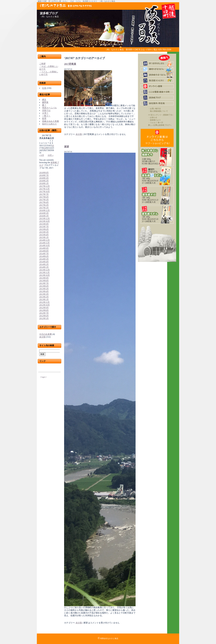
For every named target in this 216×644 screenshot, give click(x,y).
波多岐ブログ (49, 13)
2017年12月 (44, 186)
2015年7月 (44, 227)
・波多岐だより (154, 120)
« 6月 (42, 155)
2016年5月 (44, 213)
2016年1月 (44, 216)
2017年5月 (44, 200)
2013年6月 (44, 286)
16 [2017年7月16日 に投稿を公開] (53, 146)
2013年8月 (44, 281)
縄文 (44, 100)
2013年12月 (44, 270)
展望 (67, 147)
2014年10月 (44, 246)
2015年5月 (44, 232)
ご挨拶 (42, 64)
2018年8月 (44, 173)
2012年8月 (44, 310)
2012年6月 (44, 316)
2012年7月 (44, 313)
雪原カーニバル (49, 108)
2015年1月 (44, 237)
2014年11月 (44, 243)
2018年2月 (44, 181)
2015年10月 (44, 221)
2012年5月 (44, 318)
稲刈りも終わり (49, 124)
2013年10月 (44, 275)
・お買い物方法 (154, 109)
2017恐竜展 (70, 64)
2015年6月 (44, 229)
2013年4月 (44, 291)
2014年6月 (44, 256)
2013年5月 (44, 289)
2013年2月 (44, 297)
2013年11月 (44, 273)
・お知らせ (153, 117)
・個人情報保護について (158, 111)
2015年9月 (44, 224)
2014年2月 (44, 264)
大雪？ (45, 113)
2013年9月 (44, 278)
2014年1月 (44, 267)
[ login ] (43, 377)
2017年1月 (44, 208)
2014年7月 (44, 254)
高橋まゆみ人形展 (50, 121)
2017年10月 (44, 192)
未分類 (42, 337)
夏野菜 (45, 102)
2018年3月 (44, 178)
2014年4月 (44, 262)
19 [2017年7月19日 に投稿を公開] (44, 148)
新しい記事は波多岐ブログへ (160, 125)
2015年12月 (44, 219)
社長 (44, 88)
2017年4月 (44, 202)
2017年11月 (44, 189)
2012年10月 (44, 305)
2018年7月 (44, 175)
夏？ (44, 105)
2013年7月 (44, 283)
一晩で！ (46, 116)
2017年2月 (44, 205)
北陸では (46, 110)
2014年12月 (44, 240)
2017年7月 (44, 194)
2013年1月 (44, 300)
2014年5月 (44, 259)
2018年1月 (44, 183)
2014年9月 (44, 248)
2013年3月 (44, 294)
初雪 (44, 119)
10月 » (51, 155)
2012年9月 (44, 308)
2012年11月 (44, 302)
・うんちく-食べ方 (156, 123)
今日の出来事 (46, 334)
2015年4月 (44, 235)
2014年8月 (44, 251)
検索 (42, 354)
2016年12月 (44, 210)
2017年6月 (44, 197)
